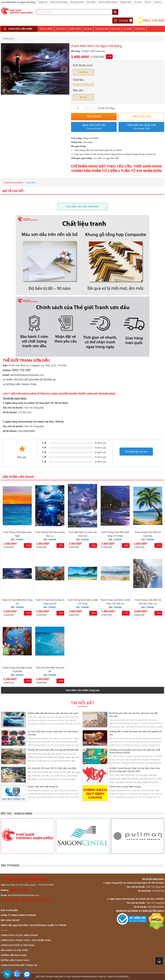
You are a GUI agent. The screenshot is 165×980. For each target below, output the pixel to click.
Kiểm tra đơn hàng (59, 2)
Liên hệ (157, 2)
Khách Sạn (78, 35)
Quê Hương (75, 29)
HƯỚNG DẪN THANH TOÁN (21, 384)
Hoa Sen (116, 29)
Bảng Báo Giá (77, 2)
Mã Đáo (88, 29)
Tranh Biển (31, 183)
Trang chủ (43, 2)
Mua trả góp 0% (94, 127)
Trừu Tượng (46, 29)
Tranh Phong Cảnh (13, 183)
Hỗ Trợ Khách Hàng (108, 2)
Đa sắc (83, 97)
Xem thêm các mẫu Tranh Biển (82, 207)
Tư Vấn (138, 2)
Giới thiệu (91, 2)
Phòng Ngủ (64, 35)
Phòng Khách (47, 35)
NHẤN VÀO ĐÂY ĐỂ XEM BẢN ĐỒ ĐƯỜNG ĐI (31, 380)
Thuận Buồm (102, 29)
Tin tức (148, 2)
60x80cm (84, 72)
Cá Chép (127, 29)
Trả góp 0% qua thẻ (141, 127)
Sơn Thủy (61, 29)
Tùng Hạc (140, 29)
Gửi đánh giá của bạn (136, 452)
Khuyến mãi (125, 2)
